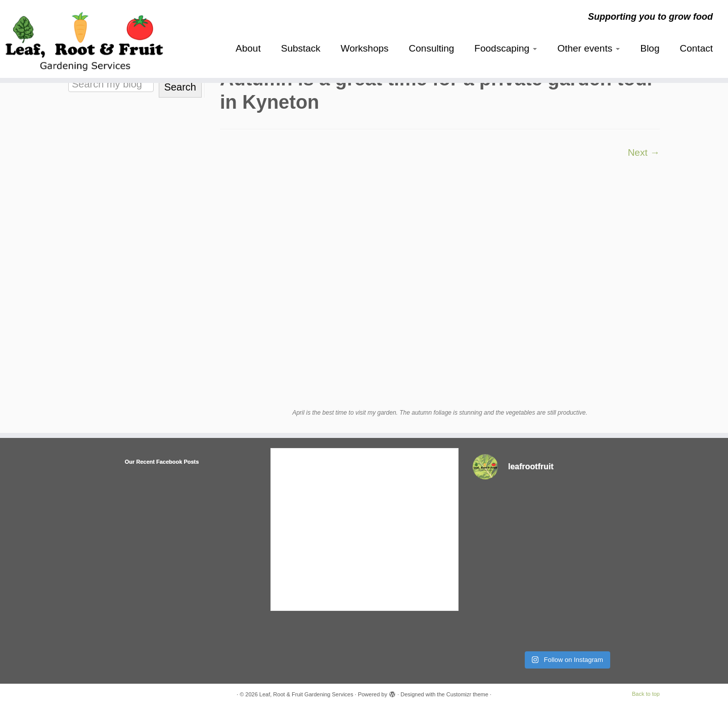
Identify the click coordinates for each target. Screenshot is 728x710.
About (248, 48)
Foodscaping (506, 48)
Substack (301, 48)
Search (180, 87)
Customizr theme (467, 694)
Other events (588, 48)
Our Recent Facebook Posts (162, 462)
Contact (696, 48)
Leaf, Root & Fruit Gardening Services (306, 694)
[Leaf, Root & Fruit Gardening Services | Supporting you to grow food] (84, 39)
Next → (644, 152)
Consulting (432, 48)
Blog (650, 48)
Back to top (646, 694)
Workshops (365, 48)
